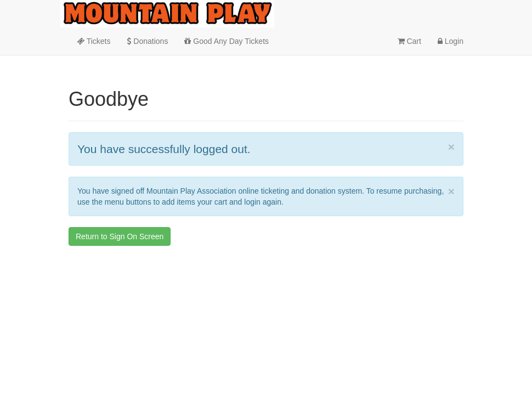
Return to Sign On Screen (120, 236)
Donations (147, 41)
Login (451, 41)
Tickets (94, 41)
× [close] (451, 147)
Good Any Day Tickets (227, 41)
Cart (409, 41)
